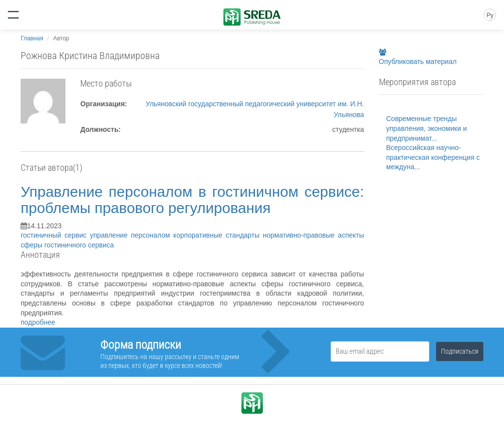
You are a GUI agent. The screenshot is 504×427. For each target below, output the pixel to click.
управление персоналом (132, 235)
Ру (490, 15)
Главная (32, 38)
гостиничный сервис (55, 235)
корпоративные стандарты (218, 235)
